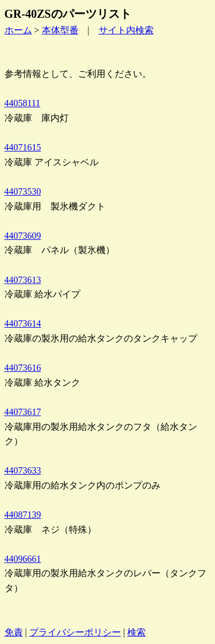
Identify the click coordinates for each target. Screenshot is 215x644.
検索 (136, 632)
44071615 (23, 147)
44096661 (23, 559)
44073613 (23, 280)
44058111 (23, 103)
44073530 (23, 191)
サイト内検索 (126, 30)
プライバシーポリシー (75, 632)
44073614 (23, 323)
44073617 (23, 412)
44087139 (23, 515)
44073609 (23, 236)
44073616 (23, 368)
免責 (14, 632)
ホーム (18, 30)
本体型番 (60, 30)
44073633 (23, 470)
